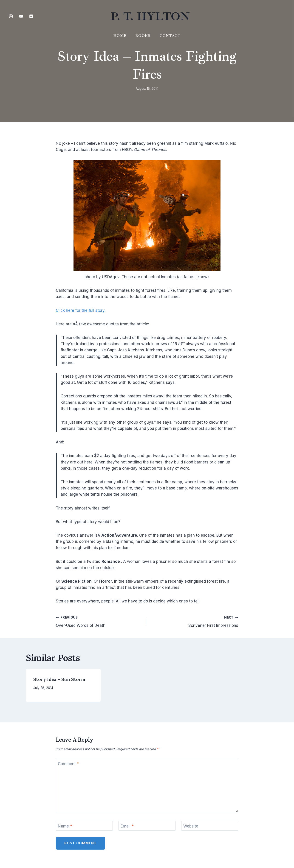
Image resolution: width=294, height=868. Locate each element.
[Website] (210, 826)
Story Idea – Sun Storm (59, 679)
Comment (68, 764)
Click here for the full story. (81, 310)
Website (191, 826)
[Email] (147, 826)
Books (143, 36)
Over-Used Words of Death (99, 621)
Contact (170, 36)
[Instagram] (11, 16)
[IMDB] (31, 16)
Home (120, 36)
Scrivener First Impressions (195, 621)
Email (127, 826)
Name (65, 826)
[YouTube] (21, 16)
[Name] (84, 826)
